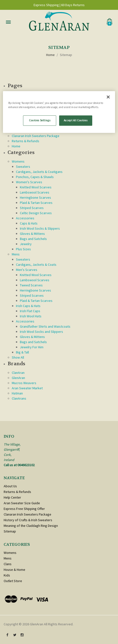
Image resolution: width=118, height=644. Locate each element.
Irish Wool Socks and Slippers (41, 332)
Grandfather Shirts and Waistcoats (45, 326)
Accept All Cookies (76, 120)
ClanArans (19, 398)
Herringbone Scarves (35, 197)
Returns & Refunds (26, 141)
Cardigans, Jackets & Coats (36, 265)
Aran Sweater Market (27, 388)
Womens (18, 161)
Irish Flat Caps (30, 311)
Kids (7, 575)
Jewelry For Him (32, 347)
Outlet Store (13, 581)
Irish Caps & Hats (28, 306)
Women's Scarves (29, 182)
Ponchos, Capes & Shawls (35, 177)
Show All (18, 357)
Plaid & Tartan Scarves (36, 203)
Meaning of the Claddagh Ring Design (31, 526)
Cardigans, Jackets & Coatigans (39, 172)
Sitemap (66, 55)
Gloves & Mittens (32, 234)
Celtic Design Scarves (36, 213)
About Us (10, 486)
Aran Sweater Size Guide (22, 503)
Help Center (12, 497)
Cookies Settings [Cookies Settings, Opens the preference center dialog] (40, 120)
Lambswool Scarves (35, 192)
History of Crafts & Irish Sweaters (28, 520)
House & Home (14, 570)
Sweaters (23, 167)
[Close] (108, 97)
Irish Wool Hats (31, 316)
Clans (8, 564)
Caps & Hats (29, 223)
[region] (59, 112)
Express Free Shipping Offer (24, 509)
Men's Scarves (27, 270)
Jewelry (26, 244)
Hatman (17, 393)
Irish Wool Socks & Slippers (40, 228)
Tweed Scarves (31, 285)
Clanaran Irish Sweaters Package (36, 136)
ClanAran (18, 373)
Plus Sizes (23, 249)
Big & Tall (22, 352)
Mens (16, 254)
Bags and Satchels (33, 239)
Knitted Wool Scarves (36, 187)
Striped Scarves (32, 208)
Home (50, 55)
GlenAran (18, 378)
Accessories (25, 218)
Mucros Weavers (24, 383)
